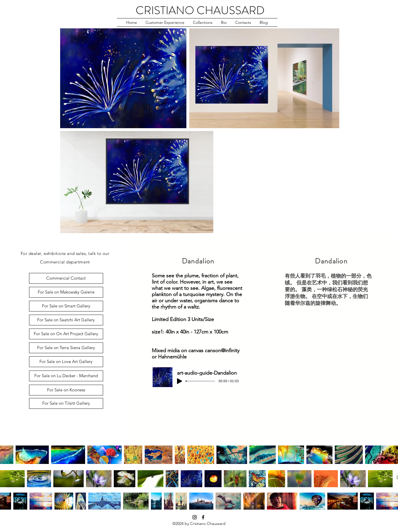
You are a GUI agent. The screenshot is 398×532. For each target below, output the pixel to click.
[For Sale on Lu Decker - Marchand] (66, 376)
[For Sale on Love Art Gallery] (66, 362)
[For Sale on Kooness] (66, 390)
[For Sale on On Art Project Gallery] (66, 334)
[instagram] (195, 517)
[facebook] (203, 517)
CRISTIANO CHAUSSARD (200, 10)
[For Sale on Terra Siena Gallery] (66, 348)
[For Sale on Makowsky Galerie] (66, 292)
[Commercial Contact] (66, 278)
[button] (165, 22)
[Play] (180, 381)
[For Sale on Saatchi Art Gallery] (66, 320)
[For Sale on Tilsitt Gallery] (66, 403)
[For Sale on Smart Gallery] (66, 306)
